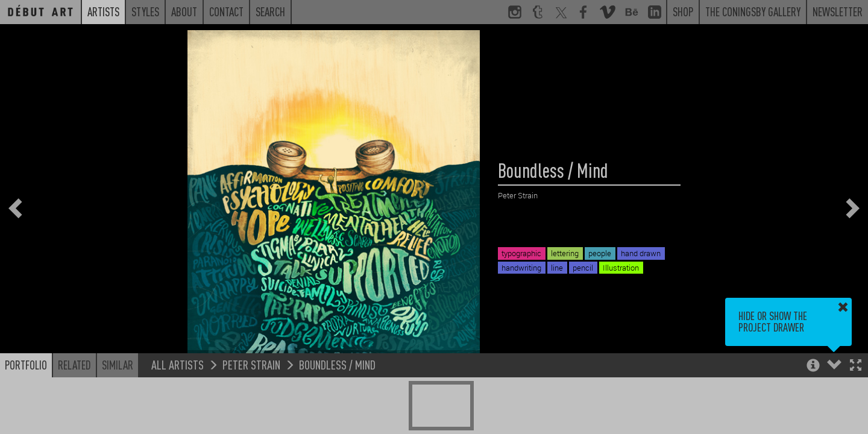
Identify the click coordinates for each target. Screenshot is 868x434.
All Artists (178, 364)
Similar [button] (118, 365)
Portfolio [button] (26, 365)
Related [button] (74, 365)
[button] (856, 366)
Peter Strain (251, 364)
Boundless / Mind (337, 364)
